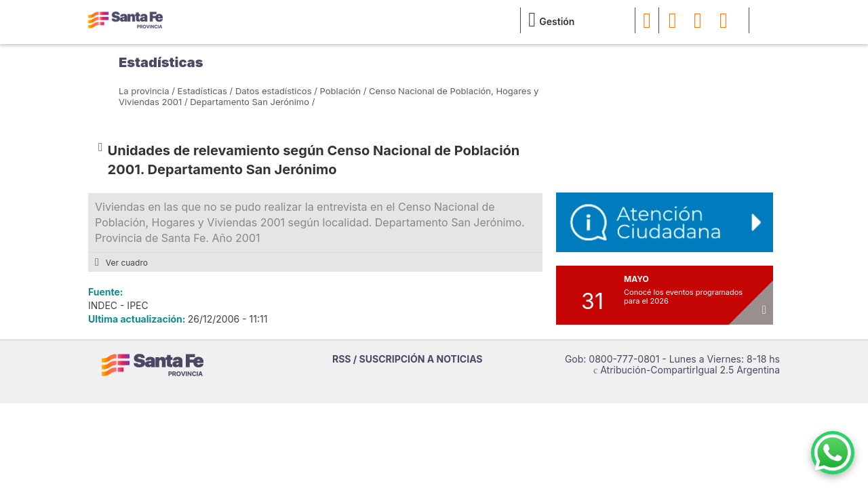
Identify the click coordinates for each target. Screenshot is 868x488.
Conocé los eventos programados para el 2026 (683, 297)
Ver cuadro (121, 262)
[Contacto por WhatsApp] (833, 453)
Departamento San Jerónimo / (252, 102)
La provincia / (147, 91)
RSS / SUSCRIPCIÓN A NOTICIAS (408, 359)
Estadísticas (161, 62)
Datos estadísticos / (276, 91)
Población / (343, 91)
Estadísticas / (205, 91)
